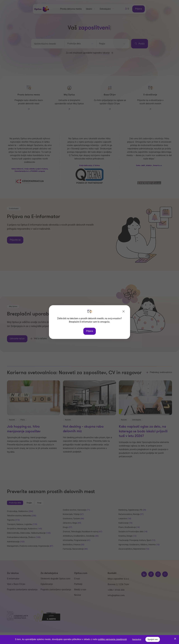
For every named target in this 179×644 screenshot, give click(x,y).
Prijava (90, 331)
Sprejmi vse (153, 639)
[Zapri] (124, 312)
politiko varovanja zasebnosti (112, 639)
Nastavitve (137, 639)
